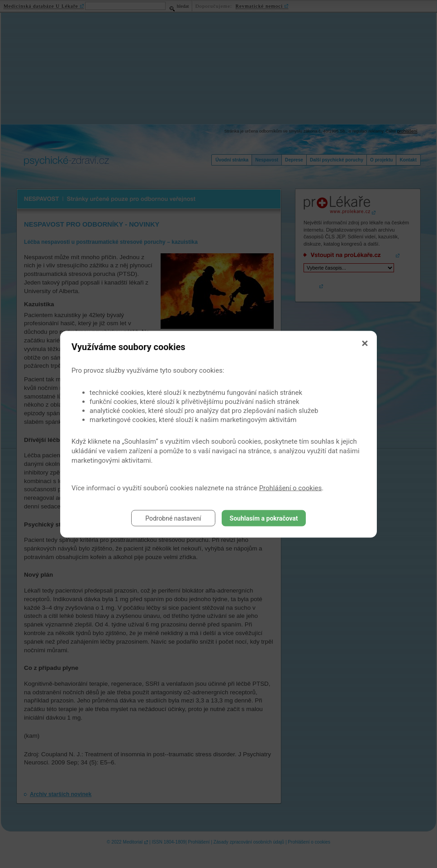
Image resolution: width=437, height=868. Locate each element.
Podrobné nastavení (173, 518)
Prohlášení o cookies (291, 488)
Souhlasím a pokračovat (264, 518)
